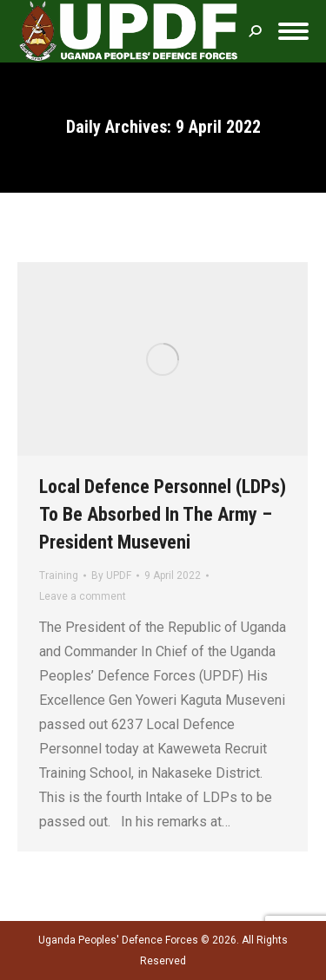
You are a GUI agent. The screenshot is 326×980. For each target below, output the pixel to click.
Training (59, 576)
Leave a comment (83, 596)
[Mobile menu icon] (293, 31)
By (111, 576)
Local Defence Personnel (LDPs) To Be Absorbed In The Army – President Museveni (163, 514)
